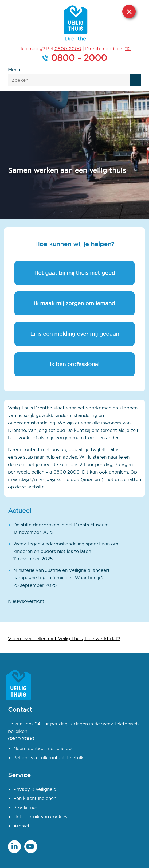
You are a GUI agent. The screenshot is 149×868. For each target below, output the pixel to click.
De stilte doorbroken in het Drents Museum (61, 525)
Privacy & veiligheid (35, 789)
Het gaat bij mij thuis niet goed (75, 273)
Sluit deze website (129, 11)
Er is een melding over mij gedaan (75, 334)
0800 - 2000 (79, 58)
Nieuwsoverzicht (26, 601)
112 (128, 48)
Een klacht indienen (35, 798)
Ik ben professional (74, 364)
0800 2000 (21, 739)
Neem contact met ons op (42, 748)
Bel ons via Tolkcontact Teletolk (48, 758)
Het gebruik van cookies (40, 817)
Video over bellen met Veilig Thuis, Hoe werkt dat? (64, 638)
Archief (21, 826)
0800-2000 (68, 48)
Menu (14, 70)
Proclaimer (25, 807)
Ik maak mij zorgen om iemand (74, 303)
